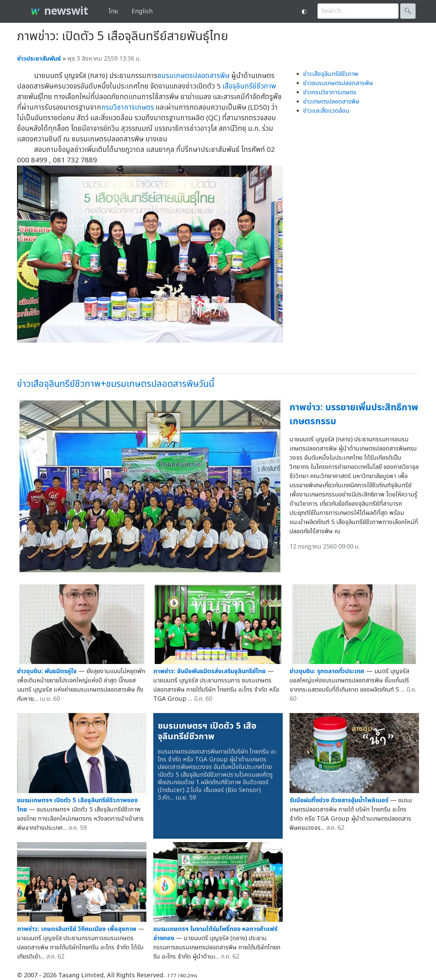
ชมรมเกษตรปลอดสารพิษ (193, 76)
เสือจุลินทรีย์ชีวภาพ (249, 86)
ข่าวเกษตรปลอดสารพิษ (331, 102)
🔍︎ (408, 11)
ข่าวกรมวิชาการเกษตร (330, 92)
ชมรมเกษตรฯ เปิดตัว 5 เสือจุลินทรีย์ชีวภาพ (207, 731)
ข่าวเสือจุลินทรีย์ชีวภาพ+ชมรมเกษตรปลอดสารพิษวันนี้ (116, 384)
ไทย (113, 11)
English (142, 11)
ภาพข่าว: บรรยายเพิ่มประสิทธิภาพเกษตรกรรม (354, 414)
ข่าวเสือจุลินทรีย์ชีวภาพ (331, 74)
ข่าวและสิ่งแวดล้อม (326, 111)
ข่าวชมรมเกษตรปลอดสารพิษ (338, 83)
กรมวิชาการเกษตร (128, 107)
